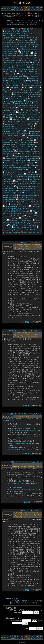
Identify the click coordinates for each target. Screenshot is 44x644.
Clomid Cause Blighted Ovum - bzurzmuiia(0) (26, 115)
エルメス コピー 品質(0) (25, 40)
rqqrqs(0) (25, 88)
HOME (3, 8)
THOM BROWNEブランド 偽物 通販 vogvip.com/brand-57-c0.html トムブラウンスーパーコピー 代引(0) (21, 33)
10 (10, 23)
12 (15, 23)
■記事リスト (25, 242)
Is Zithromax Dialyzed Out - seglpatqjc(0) (27, 156)
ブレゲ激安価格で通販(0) (28, 177)
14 (21, 23)
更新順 (9, 25)
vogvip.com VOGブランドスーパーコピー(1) (18, 147)
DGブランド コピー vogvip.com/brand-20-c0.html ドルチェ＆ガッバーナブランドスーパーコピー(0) (22, 97)
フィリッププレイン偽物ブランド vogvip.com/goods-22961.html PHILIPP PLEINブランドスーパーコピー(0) (21, 69)
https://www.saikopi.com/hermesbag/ (20, 443)
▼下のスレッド (36, 242)
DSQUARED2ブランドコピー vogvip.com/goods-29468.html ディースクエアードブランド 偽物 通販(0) (22, 83)
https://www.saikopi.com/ (9, 420)
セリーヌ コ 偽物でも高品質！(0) (24, 227)
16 (26, 23)
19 (34, 23)
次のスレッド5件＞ (12, 599)
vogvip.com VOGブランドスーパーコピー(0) (23, 122)
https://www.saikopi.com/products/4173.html (21, 490)
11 (13, 23)
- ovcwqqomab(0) (14, 88)
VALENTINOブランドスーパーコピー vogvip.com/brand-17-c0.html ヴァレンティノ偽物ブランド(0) (22, 44)
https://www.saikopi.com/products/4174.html (22, 430)
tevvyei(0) (34, 88)
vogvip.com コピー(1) (18, 119)
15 (23, 23)
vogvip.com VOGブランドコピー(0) (15, 206)
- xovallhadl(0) (9, 117)
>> (36, 23)
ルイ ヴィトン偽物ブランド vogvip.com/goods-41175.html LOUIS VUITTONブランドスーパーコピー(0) (21, 38)
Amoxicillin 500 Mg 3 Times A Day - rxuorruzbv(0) (20, 158)
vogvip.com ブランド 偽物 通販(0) (19, 220)
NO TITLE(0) (25, 53)
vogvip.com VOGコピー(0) (26, 108)
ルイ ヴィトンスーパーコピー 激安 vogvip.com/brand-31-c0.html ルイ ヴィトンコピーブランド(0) (22, 92)
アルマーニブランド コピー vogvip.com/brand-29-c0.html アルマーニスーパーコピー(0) (22, 105)
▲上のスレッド (36, 330)
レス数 (20, 25)
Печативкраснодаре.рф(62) (31, 232)
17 (29, 23)
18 (31, 23)
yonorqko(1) (15, 90)
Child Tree (22, 642)
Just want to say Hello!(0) (22, 103)
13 (18, 23)
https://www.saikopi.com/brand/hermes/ (20, 437)
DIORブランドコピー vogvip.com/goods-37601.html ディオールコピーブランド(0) (22, 65)
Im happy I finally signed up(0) (16, 99)
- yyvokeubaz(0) (27, 140)
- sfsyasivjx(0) (34, 161)
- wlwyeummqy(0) (33, 170)
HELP (8, 8)
